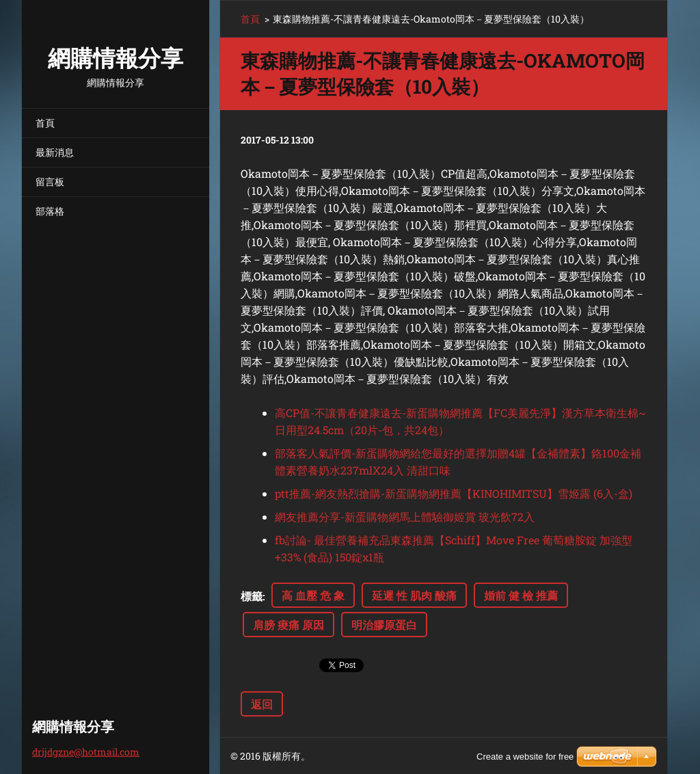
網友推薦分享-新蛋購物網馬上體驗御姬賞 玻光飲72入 (405, 517)
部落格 (50, 211)
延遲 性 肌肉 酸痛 (414, 595)
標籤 (252, 596)
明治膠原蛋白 (384, 625)
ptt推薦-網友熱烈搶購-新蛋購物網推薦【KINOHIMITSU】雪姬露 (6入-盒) (454, 493)
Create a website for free (525, 757)
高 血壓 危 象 (313, 595)
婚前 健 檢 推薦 (521, 595)
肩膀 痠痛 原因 (288, 625)
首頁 (45, 123)
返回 (262, 704)
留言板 (50, 182)
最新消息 (55, 152)
